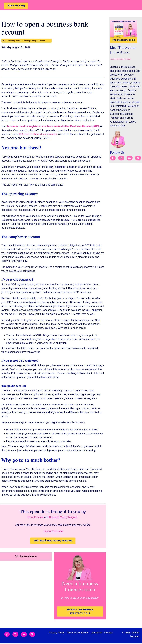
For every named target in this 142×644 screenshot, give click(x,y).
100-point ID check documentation (38, 134)
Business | (11, 41)
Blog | (4, 41)
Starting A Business (38, 41)
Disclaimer (96, 633)
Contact (109, 633)
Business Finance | (23, 41)
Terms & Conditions (78, 633)
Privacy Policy (57, 633)
